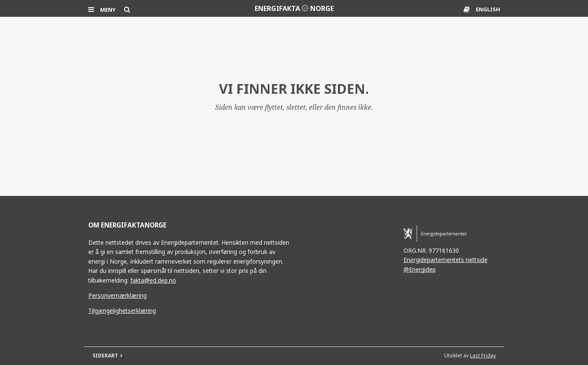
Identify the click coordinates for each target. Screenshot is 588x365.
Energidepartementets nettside (446, 260)
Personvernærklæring (117, 295)
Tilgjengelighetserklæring (122, 311)
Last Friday (483, 356)
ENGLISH (488, 9)
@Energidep (420, 269)
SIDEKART (105, 356)
